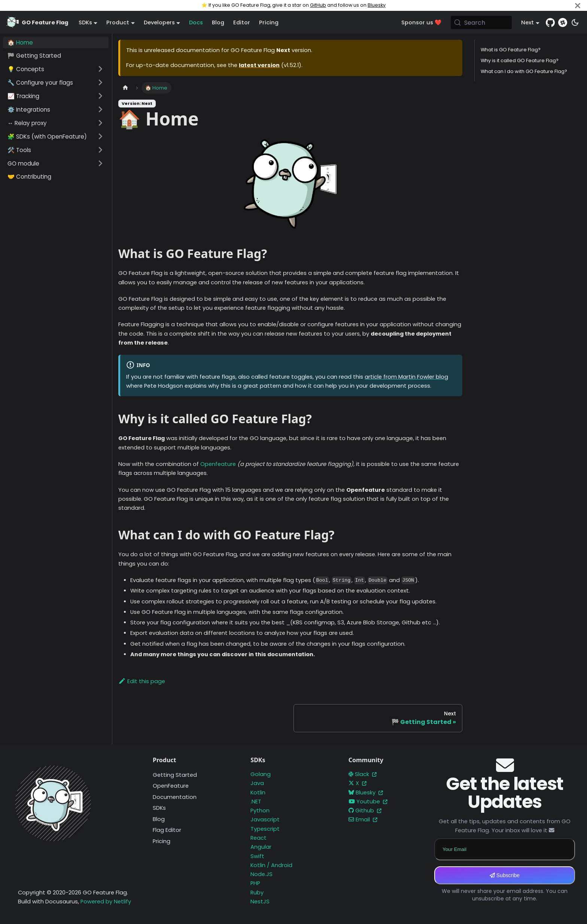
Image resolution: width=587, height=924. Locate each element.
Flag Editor (167, 830)
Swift (257, 856)
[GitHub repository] (550, 22)
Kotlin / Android (271, 865)
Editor (242, 22)
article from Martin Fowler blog (406, 377)
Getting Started (175, 775)
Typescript (265, 829)
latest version (259, 65)
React (258, 838)
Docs (196, 22)
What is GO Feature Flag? (511, 50)
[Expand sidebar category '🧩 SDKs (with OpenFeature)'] (100, 136)
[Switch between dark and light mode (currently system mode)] (575, 22)
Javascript (265, 820)
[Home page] (125, 88)
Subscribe (505, 875)
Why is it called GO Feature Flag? (520, 60)
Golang (261, 774)
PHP (255, 883)
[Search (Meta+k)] (481, 22)
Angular (261, 847)
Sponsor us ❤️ (421, 22)
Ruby (257, 893)
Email (363, 820)
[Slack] (563, 22)
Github (365, 811)
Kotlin (258, 793)
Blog (218, 22)
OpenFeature (171, 786)
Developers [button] (159, 22)
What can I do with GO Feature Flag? (524, 71)
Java (257, 783)
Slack (363, 774)
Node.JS (261, 874)
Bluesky (377, 5)
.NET (256, 802)
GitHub (318, 5)
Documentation (175, 797)
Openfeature (218, 464)
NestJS (260, 902)
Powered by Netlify (106, 902)
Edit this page (142, 681)
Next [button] (527, 22)
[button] (56, 69)
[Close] (578, 5)
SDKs (159, 808)
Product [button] (118, 22)
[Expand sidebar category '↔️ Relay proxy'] (100, 123)
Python (260, 811)
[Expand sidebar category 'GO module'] (100, 163)
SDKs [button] (85, 22)
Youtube (368, 802)
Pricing (269, 22)
